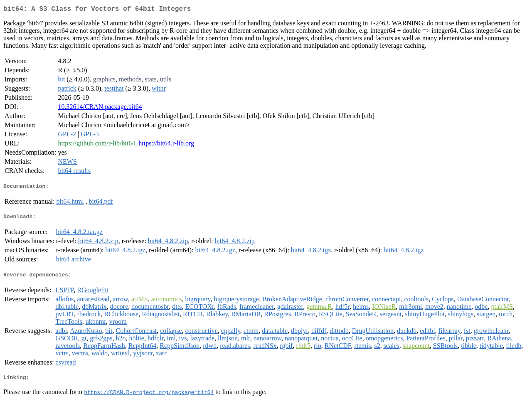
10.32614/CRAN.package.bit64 (100, 108)
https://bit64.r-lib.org (166, 145)
